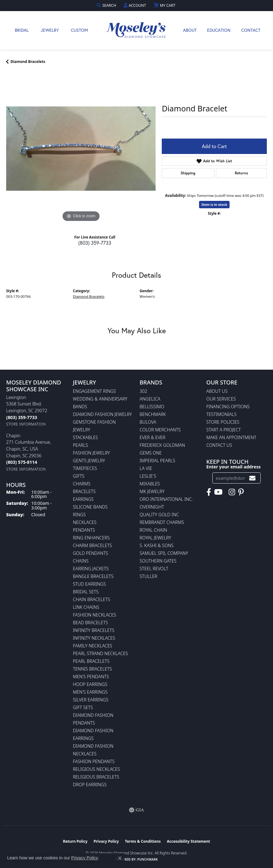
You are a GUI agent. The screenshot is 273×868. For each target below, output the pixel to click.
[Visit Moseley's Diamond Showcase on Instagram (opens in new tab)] (232, 492)
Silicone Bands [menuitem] (90, 507)
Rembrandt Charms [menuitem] (162, 522)
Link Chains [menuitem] (86, 607)
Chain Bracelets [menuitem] (92, 599)
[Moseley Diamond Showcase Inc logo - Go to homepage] (136, 30)
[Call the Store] (22, 417)
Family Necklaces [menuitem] (93, 646)
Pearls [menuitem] (81, 445)
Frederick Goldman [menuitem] (162, 445)
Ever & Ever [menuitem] (153, 437)
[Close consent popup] (120, 858)
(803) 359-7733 (95, 243)
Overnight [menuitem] (152, 507)
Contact (251, 30)
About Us (217, 391)
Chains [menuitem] (81, 561)
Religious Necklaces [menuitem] (97, 769)
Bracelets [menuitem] (84, 491)
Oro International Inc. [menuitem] (166, 499)
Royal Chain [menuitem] (153, 530)
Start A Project (224, 430)
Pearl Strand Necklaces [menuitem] (101, 653)
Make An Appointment (231, 437)
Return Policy (75, 841)
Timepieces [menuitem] (85, 468)
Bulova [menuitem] (148, 422)
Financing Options (228, 407)
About (190, 30)
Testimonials (222, 414)
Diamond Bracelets (28, 62)
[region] (81, 149)
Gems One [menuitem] (151, 453)
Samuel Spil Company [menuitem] (164, 553)
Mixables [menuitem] (150, 484)
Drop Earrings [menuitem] (90, 785)
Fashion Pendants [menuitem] (94, 761)
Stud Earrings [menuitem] (90, 584)
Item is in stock (214, 204)
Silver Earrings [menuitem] (91, 700)
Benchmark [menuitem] (153, 414)
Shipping (188, 173)
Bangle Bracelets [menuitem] (93, 576)
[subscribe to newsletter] (252, 478)
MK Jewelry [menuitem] (152, 491)
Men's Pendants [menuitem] (91, 677)
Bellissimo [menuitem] (152, 407)
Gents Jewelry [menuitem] (89, 461)
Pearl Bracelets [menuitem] (91, 661)
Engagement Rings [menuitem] (95, 391)
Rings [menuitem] (79, 515)
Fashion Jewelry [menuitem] (92, 453)
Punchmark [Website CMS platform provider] (148, 859)
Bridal (22, 30)
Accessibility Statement (188, 841)
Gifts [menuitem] (79, 476)
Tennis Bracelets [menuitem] (93, 669)
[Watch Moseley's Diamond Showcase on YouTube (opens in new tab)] (218, 492)
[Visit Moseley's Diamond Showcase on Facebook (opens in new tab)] (209, 492)
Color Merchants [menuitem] (160, 430)
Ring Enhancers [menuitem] (91, 538)
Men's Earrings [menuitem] (90, 692)
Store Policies (223, 422)
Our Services (221, 399)
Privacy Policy (106, 841)
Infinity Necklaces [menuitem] (94, 638)
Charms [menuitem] (82, 484)
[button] (107, 5)
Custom (79, 30)
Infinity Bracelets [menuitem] (94, 630)
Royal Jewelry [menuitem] (155, 538)
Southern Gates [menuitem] (158, 561)
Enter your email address (234, 467)
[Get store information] (26, 424)
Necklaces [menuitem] (85, 522)
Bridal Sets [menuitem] (86, 592)
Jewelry (50, 30)
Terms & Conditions (143, 841)
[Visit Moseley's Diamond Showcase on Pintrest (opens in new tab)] (241, 492)
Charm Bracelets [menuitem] (93, 545)
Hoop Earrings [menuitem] (90, 684)
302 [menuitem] (143, 391)
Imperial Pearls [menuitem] (157, 461)
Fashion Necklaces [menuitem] (95, 615)
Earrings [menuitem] (83, 499)
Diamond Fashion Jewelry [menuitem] (102, 414)
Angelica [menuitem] (150, 399)
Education (219, 30)
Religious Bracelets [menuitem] (96, 777)
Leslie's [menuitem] (148, 476)
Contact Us (219, 445)
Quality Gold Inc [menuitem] (159, 515)
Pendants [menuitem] (84, 530)
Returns (241, 173)
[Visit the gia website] (136, 810)
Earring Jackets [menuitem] (91, 569)
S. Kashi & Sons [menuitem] (157, 545)
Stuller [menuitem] (148, 576)
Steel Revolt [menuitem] (154, 569)
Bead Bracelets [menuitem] (91, 623)
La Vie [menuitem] (146, 468)
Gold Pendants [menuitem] (91, 553)
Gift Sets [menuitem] (83, 707)
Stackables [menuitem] (86, 437)
